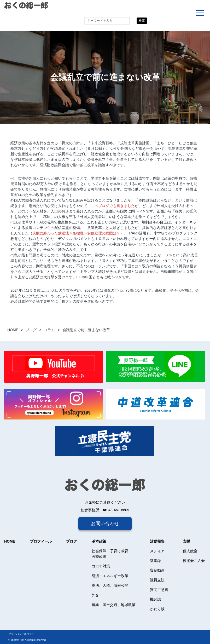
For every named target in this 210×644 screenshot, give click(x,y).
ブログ (72, 541)
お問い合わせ (105, 524)
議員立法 (157, 580)
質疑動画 (157, 570)
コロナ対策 (101, 566)
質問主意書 (159, 590)
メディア (157, 551)
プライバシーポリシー (21, 634)
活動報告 (157, 541)
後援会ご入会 (194, 561)
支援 (186, 541)
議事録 (155, 561)
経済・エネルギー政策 (110, 576)
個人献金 (190, 551)
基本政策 (99, 541)
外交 (95, 595)
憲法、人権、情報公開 (110, 585)
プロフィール (41, 541)
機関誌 (155, 599)
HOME (10, 541)
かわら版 (157, 609)
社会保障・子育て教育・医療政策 (112, 554)
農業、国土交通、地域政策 (114, 605)
